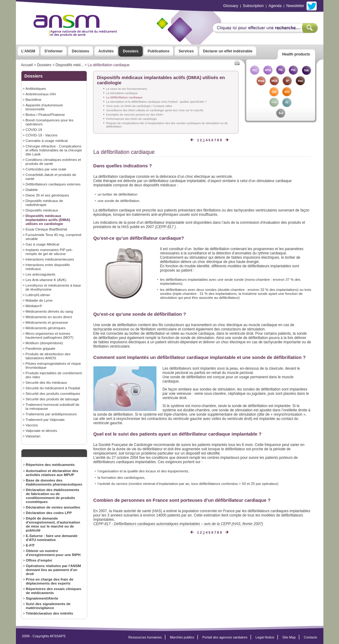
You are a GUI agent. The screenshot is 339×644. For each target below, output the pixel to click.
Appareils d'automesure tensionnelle (44, 107)
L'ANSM (28, 51)
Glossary (231, 6)
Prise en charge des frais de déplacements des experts (49, 581)
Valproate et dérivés (41, 431)
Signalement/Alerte (42, 598)
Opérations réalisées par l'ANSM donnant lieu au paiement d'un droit (53, 570)
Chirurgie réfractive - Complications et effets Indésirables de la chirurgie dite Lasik (54, 150)
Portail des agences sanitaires (225, 637)
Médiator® (34, 306)
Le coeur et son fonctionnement (127, 89)
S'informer (54, 51)
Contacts (311, 637)
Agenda (275, 6)
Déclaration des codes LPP (49, 513)
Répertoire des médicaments (50, 465)
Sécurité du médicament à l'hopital (53, 388)
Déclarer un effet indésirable (228, 51)
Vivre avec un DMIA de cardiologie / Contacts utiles (139, 106)
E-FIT (30, 545)
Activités (106, 51)
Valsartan (33, 436)
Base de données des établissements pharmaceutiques (54, 482)
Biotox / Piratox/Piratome (45, 114)
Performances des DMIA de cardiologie (132, 119)
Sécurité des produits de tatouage (52, 399)
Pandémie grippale (40, 348)
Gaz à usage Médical (42, 244)
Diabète (32, 190)
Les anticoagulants (40, 274)
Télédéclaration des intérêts (49, 613)
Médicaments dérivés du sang (49, 311)
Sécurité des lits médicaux (46, 382)
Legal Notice (265, 637)
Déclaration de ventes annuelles (53, 507)
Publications (158, 51)
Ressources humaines (145, 637)
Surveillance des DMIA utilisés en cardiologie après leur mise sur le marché (155, 110)
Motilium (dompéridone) (44, 343)
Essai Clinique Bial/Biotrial (46, 229)
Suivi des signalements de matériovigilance (48, 606)
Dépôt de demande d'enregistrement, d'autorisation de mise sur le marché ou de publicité (53, 524)
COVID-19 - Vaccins (41, 135)
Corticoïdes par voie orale (46, 169)
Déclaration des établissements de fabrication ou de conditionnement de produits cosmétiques (53, 496)
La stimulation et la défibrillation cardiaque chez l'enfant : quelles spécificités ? (156, 102)
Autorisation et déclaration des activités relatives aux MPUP (52, 473)
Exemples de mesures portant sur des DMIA (135, 114)
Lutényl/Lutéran (38, 295)
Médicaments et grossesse (47, 322)
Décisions (81, 51)
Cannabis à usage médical (47, 141)
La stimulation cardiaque (122, 93)
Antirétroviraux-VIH (41, 94)
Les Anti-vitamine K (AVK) (46, 280)
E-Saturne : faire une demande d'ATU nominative (52, 538)
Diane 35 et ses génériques (47, 195)
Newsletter (295, 6)
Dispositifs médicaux (42, 210)
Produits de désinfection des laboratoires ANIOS (48, 356)
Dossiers (131, 51)
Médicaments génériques (45, 328)
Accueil (27, 65)
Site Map (289, 637)
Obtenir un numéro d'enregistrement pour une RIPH (53, 553)
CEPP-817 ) (166, 227)
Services (186, 51)
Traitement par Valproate (45, 419)
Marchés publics (182, 637)
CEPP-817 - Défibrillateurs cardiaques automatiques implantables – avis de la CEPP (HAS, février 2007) (178, 524)
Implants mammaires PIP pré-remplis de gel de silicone (49, 252)
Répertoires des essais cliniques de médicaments (53, 591)
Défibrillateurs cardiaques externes (53, 184)
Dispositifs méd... (69, 65)
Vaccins (32, 425)
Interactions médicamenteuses (50, 259)
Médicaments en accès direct (49, 317)
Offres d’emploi (39, 560)
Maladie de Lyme (39, 300)
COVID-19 (34, 130)
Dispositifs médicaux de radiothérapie (44, 203)
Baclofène (33, 99)
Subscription (253, 6)
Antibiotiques (36, 88)
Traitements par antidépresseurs (51, 414)
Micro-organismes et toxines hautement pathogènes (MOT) (49, 335)
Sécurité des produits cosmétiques (53, 393)
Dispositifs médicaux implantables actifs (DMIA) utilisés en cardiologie (48, 220)
